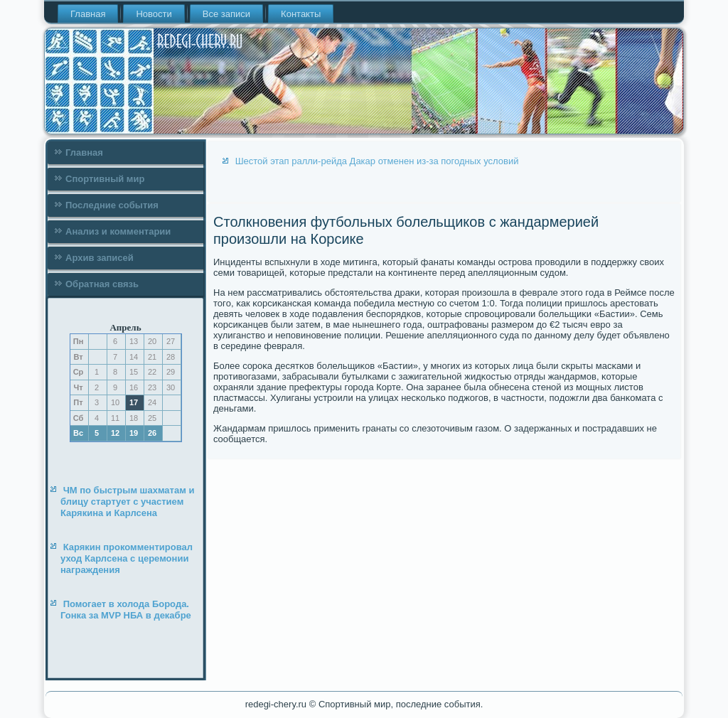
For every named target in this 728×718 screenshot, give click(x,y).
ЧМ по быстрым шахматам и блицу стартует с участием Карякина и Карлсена (127, 502)
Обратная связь (102, 284)
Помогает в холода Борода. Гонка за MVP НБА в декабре (126, 610)
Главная (88, 14)
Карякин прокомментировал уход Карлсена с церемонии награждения (127, 559)
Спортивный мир (105, 179)
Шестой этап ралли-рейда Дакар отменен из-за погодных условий (377, 161)
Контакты (301, 14)
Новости (154, 14)
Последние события (112, 205)
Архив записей (100, 258)
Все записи (226, 14)
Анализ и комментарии (118, 231)
